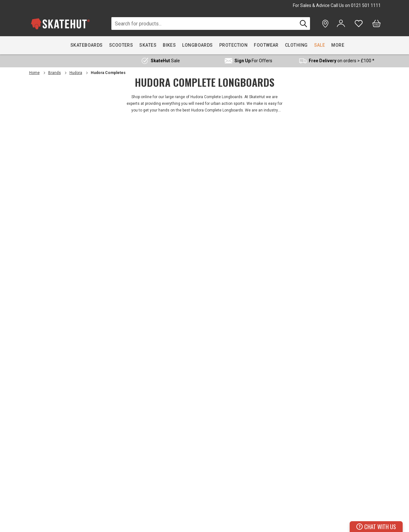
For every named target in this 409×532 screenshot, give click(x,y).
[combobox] (204, 24)
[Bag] (376, 24)
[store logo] (60, 24)
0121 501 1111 (366, 5)
